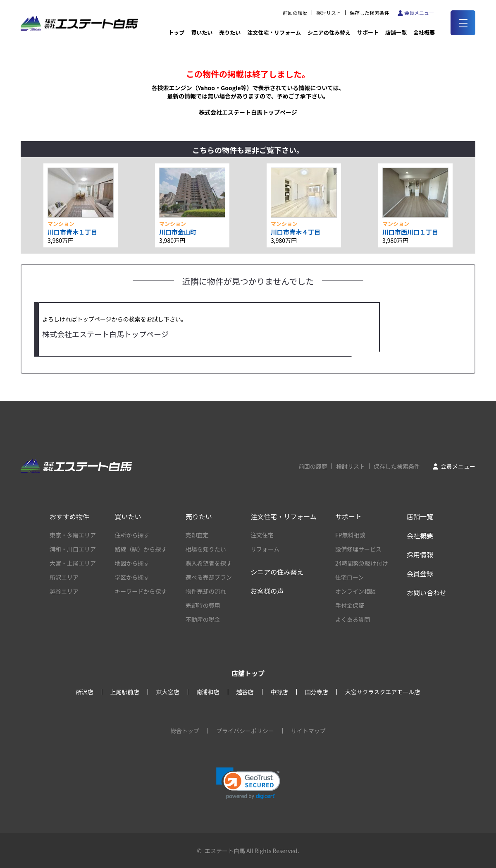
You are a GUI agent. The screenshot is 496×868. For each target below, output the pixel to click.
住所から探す (132, 535)
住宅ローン (349, 577)
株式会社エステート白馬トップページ (248, 112)
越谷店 (245, 692)
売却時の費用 (203, 605)
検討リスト (329, 13)
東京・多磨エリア (73, 535)
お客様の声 (267, 591)
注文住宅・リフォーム (274, 32)
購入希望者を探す (209, 563)
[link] (248, 783)
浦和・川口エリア (73, 549)
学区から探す (132, 577)
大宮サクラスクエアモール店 (383, 692)
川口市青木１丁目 (72, 232)
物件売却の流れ (206, 591)
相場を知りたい (206, 549)
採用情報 (420, 554)
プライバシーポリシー (245, 731)
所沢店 (85, 692)
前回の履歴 (295, 13)
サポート (368, 32)
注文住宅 (262, 535)
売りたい (230, 32)
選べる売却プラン (209, 577)
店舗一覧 (396, 32)
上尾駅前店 (125, 692)
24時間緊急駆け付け (362, 563)
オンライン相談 (355, 591)
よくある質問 (353, 619)
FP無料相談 (350, 535)
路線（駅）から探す (141, 549)
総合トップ (185, 731)
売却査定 (197, 535)
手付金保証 (350, 605)
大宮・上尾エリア (73, 563)
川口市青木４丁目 (296, 232)
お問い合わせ (427, 592)
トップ (176, 32)
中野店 (279, 692)
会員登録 (420, 573)
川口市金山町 (178, 232)
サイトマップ (308, 731)
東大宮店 (168, 692)
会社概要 (420, 535)
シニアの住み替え (329, 32)
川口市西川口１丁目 (410, 232)
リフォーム (265, 549)
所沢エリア (64, 577)
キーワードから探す (141, 591)
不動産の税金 (203, 619)
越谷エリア (64, 591)
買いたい (202, 32)
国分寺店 (317, 692)
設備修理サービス (358, 549)
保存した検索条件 (370, 13)
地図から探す (132, 563)
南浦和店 (208, 692)
